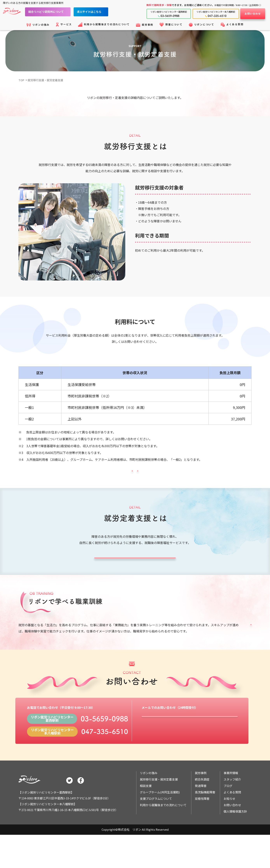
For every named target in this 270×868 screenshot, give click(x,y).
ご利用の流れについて (173, 475)
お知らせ (229, 825)
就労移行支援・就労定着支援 (47, 80)
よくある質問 (232, 819)
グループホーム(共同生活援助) (160, 819)
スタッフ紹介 (232, 806)
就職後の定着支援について (135, 572)
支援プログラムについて (216, 649)
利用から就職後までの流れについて (163, 832)
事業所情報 (231, 800)
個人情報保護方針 (235, 838)
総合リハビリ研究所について (52, 12)
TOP (21, 80)
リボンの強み (149, 800)
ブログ (228, 813)
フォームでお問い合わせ (190, 747)
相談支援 (146, 813)
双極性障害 (202, 825)
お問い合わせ (253, 14)
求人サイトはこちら (95, 12)
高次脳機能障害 (205, 819)
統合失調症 (202, 806)
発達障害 (201, 813)
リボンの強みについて (97, 475)
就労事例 (201, 800)
